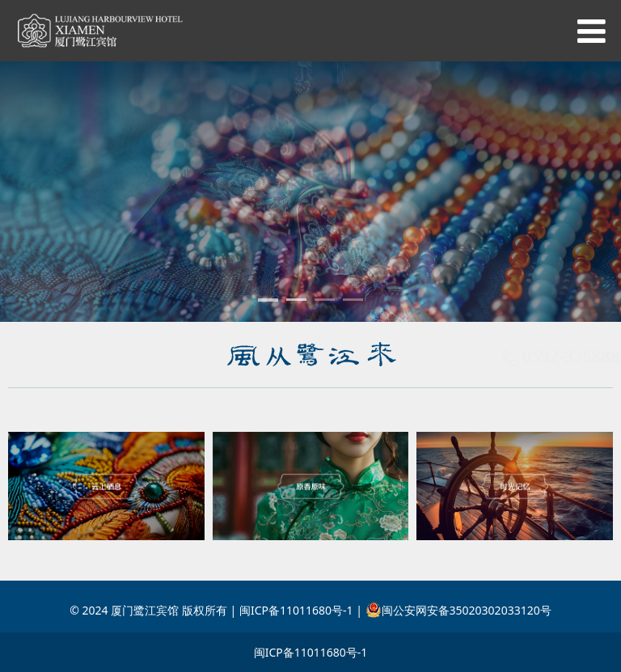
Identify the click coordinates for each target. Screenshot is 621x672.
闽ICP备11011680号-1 (311, 652)
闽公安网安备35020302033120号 (458, 610)
